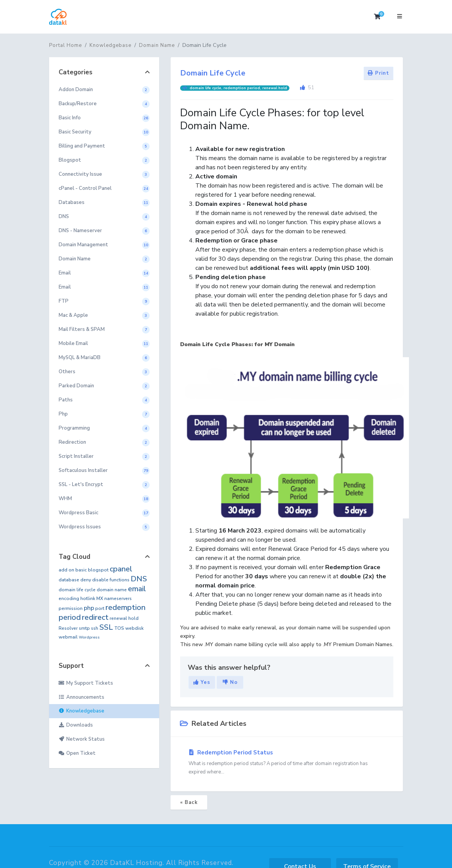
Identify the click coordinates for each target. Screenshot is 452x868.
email (137, 589)
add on (66, 570)
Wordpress (89, 637)
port (100, 608)
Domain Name (157, 45)
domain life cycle (77, 590)
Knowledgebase (110, 45)
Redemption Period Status (287, 762)
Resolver (68, 628)
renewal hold (124, 618)
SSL (106, 627)
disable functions (111, 580)
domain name (112, 590)
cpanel (121, 569)
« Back (189, 802)
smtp (84, 628)
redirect (95, 617)
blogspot (98, 570)
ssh (95, 628)
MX (100, 598)
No (230, 682)
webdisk (134, 628)
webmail (68, 637)
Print (379, 73)
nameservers (118, 598)
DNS (139, 579)
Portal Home (65, 45)
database (69, 580)
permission (71, 608)
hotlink (88, 598)
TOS (119, 628)
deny (86, 580)
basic (81, 570)
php (89, 608)
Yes (202, 682)
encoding (69, 598)
